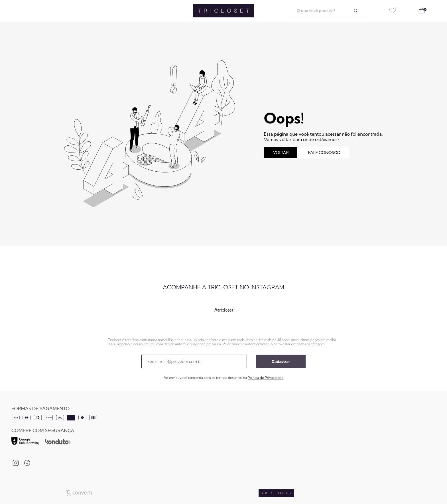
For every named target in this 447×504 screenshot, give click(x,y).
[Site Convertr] (79, 493)
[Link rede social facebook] (27, 463)
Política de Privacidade (266, 378)
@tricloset (223, 310)
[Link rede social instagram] (16, 463)
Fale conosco (324, 153)
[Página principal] (224, 11)
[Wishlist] (393, 11)
